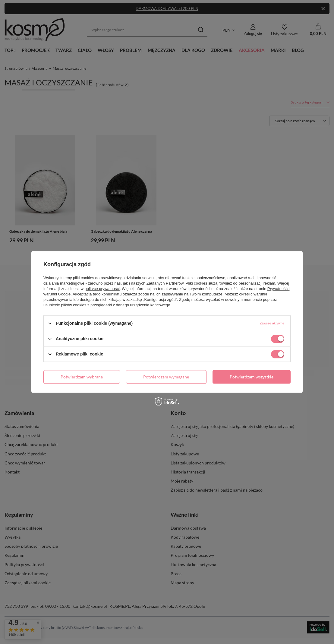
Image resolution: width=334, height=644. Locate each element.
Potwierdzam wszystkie (252, 377)
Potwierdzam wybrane (82, 377)
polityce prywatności (102, 289)
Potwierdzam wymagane (166, 377)
